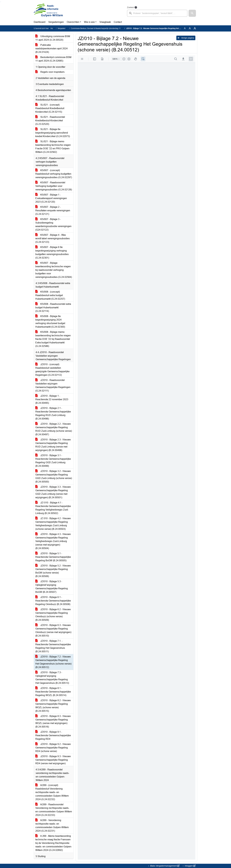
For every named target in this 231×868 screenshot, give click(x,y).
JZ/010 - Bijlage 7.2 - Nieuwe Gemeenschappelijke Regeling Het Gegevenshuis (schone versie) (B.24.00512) (53, 662)
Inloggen (190, 866)
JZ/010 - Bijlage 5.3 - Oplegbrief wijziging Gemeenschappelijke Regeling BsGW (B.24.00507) (52, 587)
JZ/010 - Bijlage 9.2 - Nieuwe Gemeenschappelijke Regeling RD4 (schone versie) (53, 748)
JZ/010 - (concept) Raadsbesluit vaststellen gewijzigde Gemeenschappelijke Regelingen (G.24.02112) (52, 370)
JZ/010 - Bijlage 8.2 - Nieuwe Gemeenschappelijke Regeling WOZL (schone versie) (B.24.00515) (53, 706)
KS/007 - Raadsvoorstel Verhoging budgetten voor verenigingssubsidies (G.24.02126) (54, 186)
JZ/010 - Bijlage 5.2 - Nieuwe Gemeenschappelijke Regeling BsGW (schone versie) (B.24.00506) (53, 571)
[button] (192, 13)
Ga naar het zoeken (0, 2)
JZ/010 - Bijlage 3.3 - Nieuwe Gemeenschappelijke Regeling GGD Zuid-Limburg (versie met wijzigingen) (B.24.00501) (53, 492)
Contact (118, 22)
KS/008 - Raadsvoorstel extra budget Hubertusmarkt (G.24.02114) (53, 308)
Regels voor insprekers (50, 72)
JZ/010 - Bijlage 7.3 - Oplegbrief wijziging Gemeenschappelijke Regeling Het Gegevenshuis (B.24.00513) (52, 678)
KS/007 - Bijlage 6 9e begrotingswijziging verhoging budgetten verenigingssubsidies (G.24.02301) (52, 252)
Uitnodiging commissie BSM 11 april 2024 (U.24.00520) (53, 38)
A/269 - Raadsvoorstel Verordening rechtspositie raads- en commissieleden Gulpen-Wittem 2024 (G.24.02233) (54, 810)
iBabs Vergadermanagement (164, 866)
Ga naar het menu (1, 2)
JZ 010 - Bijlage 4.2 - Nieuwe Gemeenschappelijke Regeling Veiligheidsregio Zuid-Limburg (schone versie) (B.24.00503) (53, 524)
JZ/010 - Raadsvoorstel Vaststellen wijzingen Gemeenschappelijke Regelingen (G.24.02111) (53, 385)
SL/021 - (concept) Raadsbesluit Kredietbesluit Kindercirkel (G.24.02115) (50, 108)
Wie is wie (89, 22)
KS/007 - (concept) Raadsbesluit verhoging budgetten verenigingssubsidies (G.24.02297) (54, 174)
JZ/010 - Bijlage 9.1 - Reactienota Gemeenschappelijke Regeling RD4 (53, 735)
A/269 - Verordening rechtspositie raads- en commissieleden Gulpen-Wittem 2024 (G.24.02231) (52, 826)
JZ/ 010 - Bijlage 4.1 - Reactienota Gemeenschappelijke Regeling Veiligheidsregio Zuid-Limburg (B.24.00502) (53, 508)
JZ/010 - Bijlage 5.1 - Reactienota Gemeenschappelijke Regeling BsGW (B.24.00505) (53, 557)
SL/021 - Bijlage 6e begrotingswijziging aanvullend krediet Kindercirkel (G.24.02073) (53, 133)
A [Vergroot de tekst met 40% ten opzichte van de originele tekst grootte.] (195, 28)
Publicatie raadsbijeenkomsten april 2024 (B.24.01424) (51, 49)
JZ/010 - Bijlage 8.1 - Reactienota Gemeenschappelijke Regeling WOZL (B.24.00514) (53, 692)
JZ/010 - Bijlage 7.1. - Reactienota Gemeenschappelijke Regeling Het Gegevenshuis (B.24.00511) (53, 646)
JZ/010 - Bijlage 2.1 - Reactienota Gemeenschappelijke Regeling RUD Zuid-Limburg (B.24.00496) (53, 413)
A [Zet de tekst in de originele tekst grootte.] (185, 28)
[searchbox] (157, 13)
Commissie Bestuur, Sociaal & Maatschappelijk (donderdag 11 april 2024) (100, 28)
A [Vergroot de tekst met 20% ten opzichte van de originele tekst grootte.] (190, 28)
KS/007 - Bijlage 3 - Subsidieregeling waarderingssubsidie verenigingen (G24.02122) (53, 224)
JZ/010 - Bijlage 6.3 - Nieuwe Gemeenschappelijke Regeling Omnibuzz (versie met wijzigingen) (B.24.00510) (53, 630)
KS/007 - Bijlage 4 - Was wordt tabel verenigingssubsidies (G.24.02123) (53, 238)
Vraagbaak (105, 22)
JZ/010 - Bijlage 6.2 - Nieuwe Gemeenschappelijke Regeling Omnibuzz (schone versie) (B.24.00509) (53, 615)
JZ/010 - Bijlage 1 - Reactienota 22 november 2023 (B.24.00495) (52, 399)
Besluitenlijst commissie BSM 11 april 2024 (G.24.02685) (53, 59)
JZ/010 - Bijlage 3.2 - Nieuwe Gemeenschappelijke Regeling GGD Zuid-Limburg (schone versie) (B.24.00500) (54, 476)
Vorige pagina (186, 38)
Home (53, 28)
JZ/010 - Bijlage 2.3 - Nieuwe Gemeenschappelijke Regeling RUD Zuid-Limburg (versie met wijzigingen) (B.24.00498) (53, 445)
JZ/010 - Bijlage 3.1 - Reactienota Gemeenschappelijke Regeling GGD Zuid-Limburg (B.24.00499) (53, 461)
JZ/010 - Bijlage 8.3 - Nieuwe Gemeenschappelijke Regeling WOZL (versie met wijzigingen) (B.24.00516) (53, 721)
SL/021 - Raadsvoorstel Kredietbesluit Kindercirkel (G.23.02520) (50, 121)
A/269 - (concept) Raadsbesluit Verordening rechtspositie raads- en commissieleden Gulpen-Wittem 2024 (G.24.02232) (52, 792)
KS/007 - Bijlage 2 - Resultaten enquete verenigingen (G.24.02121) (53, 210)
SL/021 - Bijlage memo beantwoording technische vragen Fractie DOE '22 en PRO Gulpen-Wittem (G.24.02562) (53, 147)
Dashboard (40, 22)
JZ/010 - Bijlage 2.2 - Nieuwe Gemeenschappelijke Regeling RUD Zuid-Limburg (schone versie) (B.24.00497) (54, 429)
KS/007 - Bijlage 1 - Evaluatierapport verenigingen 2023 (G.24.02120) (51, 198)
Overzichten (73, 22)
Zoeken (131, 7)
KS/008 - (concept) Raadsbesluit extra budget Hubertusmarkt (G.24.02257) (50, 295)
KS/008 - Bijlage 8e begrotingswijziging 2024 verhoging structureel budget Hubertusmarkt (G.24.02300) (50, 322)
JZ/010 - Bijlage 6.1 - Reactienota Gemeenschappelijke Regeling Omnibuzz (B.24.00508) (53, 601)
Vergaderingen (56, 22)
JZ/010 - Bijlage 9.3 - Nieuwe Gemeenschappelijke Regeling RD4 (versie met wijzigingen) (53, 760)
